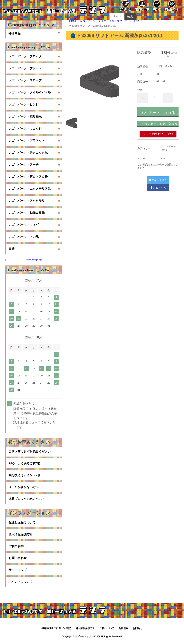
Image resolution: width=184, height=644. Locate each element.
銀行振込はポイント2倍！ (26, 476)
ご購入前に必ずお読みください (30, 452)
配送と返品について (22, 523)
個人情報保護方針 (21, 535)
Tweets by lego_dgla (34, 260)
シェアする (158, 188)
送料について (107, 630)
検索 (130, 16)
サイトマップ (18, 572)
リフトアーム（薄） (129, 21)
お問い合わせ (18, 559)
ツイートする (158, 180)
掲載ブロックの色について (27, 500)
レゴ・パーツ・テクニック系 (97, 21)
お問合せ (138, 630)
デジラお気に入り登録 (158, 134)
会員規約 (123, 630)
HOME (73, 21)
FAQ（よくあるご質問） (25, 464)
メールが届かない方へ (24, 488)
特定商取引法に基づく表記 (56, 630)
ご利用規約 (16, 547)
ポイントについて (21, 584)
